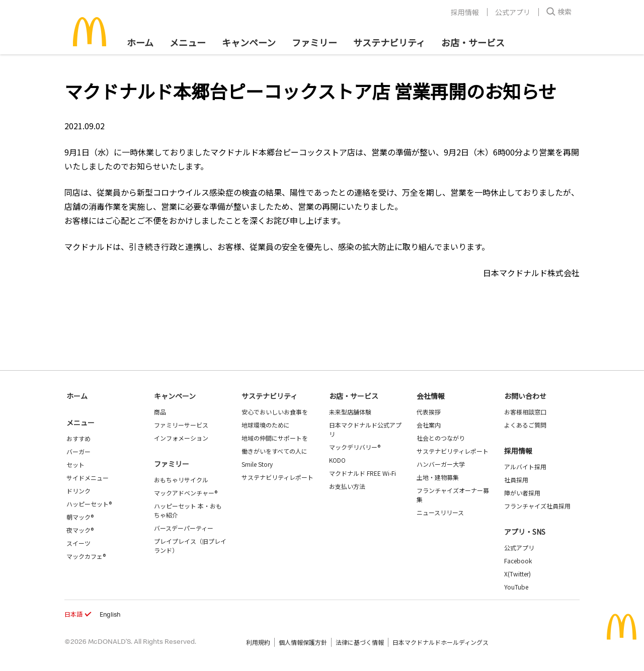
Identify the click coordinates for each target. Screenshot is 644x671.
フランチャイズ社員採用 (537, 506)
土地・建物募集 (438, 477)
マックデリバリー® (355, 447)
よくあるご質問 (525, 425)
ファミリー (314, 42)
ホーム (140, 42)
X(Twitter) (517, 574)
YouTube (516, 587)
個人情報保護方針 (303, 642)
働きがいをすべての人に (274, 451)
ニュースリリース (440, 512)
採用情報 (465, 12)
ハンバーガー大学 (441, 464)
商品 (160, 412)
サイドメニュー (88, 478)
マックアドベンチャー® (186, 493)
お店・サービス (473, 42)
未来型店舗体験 (350, 412)
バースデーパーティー (184, 528)
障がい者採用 (522, 493)
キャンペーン (249, 42)
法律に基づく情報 (360, 642)
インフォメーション (181, 438)
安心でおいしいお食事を (275, 412)
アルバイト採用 (525, 467)
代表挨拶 (429, 412)
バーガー (78, 451)
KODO (337, 460)
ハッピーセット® (89, 504)
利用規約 (258, 642)
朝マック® (80, 517)
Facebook (518, 561)
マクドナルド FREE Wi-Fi (363, 473)
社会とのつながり (441, 438)
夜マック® (80, 530)
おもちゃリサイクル (181, 480)
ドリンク (78, 491)
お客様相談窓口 (525, 412)
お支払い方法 (347, 486)
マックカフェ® (86, 556)
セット (75, 465)
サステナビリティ (389, 42)
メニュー (80, 423)
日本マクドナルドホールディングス (440, 642)
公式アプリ (513, 12)
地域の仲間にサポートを (275, 438)
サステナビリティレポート (277, 477)
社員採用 (516, 480)
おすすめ (78, 438)
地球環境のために (266, 425)
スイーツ (78, 543)
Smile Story (257, 464)
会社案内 (429, 425)
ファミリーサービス (181, 425)
